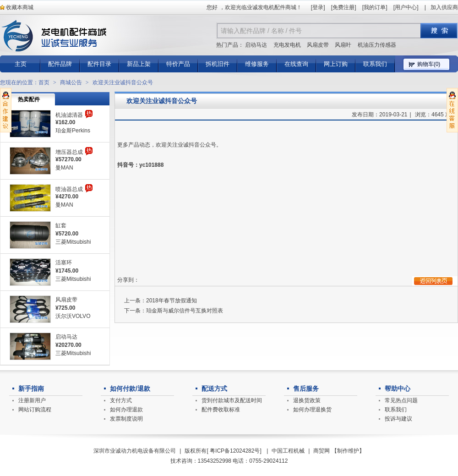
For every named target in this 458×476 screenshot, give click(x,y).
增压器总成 (69, 152)
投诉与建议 (398, 419)
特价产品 (178, 64)
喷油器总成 (69, 189)
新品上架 (139, 64)
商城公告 (71, 82)
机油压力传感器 (377, 45)
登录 (318, 7)
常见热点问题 (401, 400)
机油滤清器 (69, 115)
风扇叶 (343, 45)
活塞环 (64, 263)
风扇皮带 (318, 45)
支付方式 (121, 400)
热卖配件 (29, 99)
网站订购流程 (35, 410)
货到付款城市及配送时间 (232, 400)
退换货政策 (307, 400)
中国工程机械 (288, 451)
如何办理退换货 (312, 410)
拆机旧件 (218, 64)
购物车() (429, 64)
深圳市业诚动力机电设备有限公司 (135, 451)
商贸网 (322, 451)
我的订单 (375, 7)
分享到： (128, 280)
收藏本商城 (17, 7)
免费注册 (343, 7)
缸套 (61, 225)
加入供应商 (444, 7)
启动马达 (256, 45)
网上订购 (336, 64)
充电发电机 (287, 45)
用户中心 (406, 7)
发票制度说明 (126, 419)
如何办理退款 (126, 410)
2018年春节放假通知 (172, 301)
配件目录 (99, 64)
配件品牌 (60, 64)
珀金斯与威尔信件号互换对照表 (185, 311)
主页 (21, 64)
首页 (44, 82)
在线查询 (296, 64)
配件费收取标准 (221, 410)
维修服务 (257, 64)
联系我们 (375, 64)
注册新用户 (32, 400)
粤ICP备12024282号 (235, 451)
